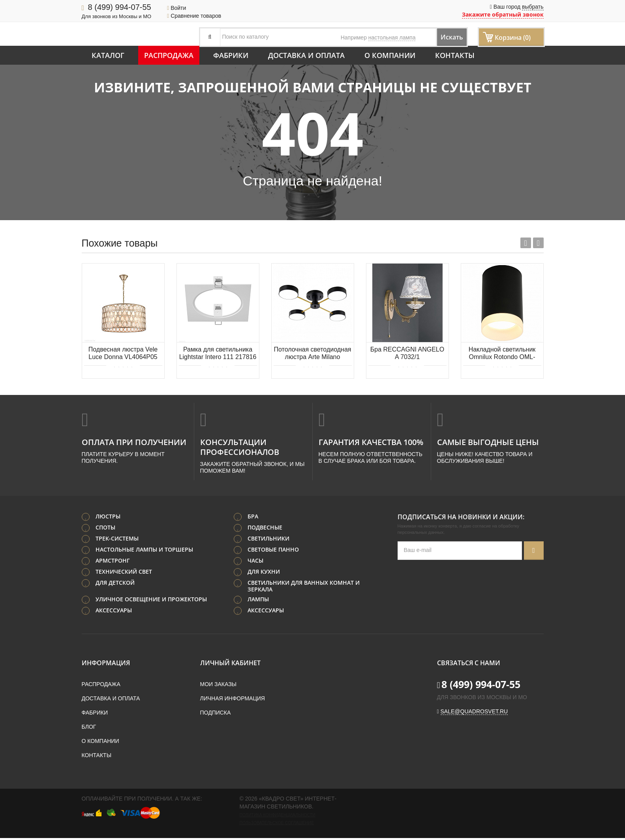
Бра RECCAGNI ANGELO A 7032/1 (407, 353)
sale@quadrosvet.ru (474, 713)
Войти (176, 8)
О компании (390, 55)
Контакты (455, 55)
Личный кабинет (230, 665)
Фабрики (231, 55)
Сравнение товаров (194, 16)
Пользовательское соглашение (277, 825)
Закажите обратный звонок (503, 14)
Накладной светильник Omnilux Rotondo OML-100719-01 (502, 354)
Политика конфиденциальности (278, 817)
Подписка (216, 715)
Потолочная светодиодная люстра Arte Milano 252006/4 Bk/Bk (313, 354)
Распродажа (169, 55)
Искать (445, 37)
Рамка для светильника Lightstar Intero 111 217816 (218, 353)
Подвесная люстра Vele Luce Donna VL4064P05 (123, 353)
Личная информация (233, 700)
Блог (89, 729)
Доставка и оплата (306, 55)
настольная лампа (392, 37)
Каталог (108, 55)
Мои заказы (218, 686)
